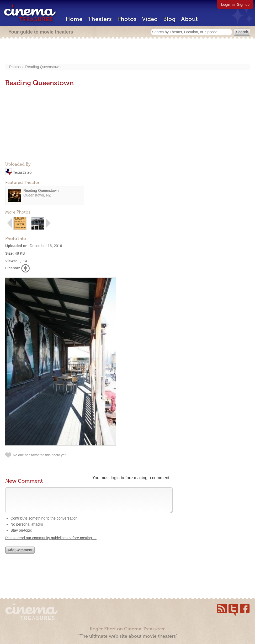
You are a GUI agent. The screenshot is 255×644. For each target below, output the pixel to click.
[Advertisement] (127, 52)
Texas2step (22, 172)
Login (226, 4)
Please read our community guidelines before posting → (51, 543)
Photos (127, 19)
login (115, 478)
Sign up (243, 4)
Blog (169, 19)
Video (150, 19)
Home (74, 19)
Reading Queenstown (43, 67)
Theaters (100, 19)
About (189, 19)
